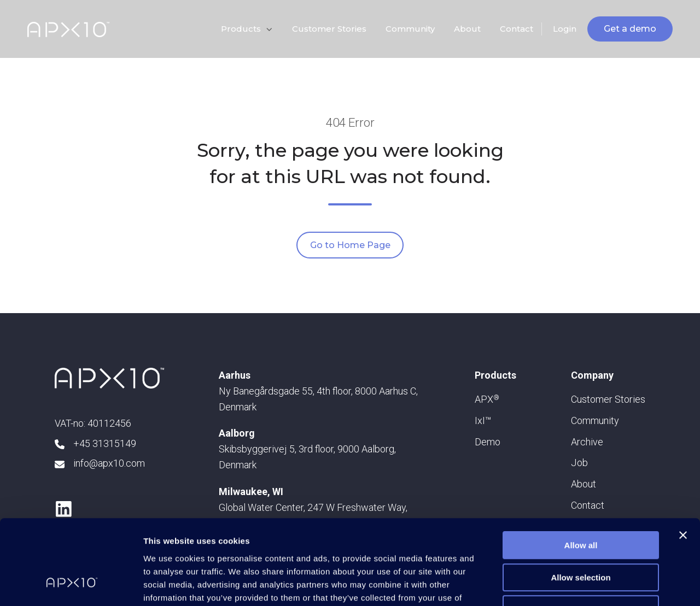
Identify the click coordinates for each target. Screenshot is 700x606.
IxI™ (483, 420)
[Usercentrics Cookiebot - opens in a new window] (71, 585)
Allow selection (581, 505)
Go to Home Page (350, 245)
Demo (488, 442)
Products (241, 29)
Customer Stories (329, 29)
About (467, 29)
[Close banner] (683, 462)
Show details (574, 584)
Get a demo (630, 29)
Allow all (581, 472)
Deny (581, 536)
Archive (587, 442)
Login (565, 29)
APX (487, 399)
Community (410, 29)
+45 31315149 (105, 443)
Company (592, 375)
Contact (517, 29)
